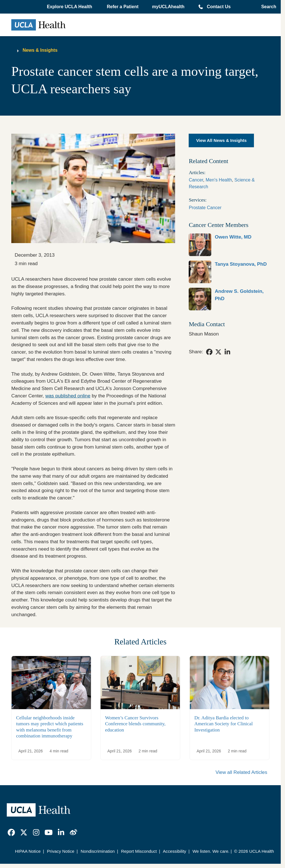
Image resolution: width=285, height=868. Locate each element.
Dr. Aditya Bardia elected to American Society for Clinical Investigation (224, 724)
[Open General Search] (267, 7)
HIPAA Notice (28, 851)
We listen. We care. (211, 851)
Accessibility (174, 851)
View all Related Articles (241, 772)
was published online (68, 396)
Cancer (196, 180)
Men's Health (219, 180)
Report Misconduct (139, 851)
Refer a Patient (123, 7)
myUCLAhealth (168, 7)
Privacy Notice (61, 851)
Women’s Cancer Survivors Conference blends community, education (135, 724)
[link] (229, 245)
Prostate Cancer (205, 208)
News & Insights (40, 50)
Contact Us (219, 7)
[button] (70, 7)
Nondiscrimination (98, 851)
